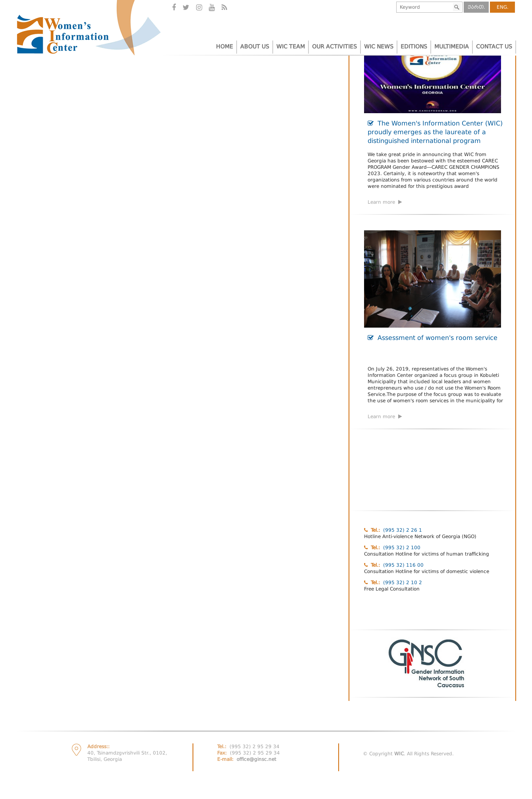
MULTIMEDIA (452, 46)
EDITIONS (414, 46)
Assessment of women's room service (433, 338)
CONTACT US (494, 46)
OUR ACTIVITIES (334, 46)
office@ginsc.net (256, 759)
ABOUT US (255, 46)
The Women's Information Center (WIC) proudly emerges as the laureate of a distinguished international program (435, 132)
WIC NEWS (379, 46)
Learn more (385, 202)
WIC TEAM (291, 46)
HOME (225, 46)
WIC (399, 754)
